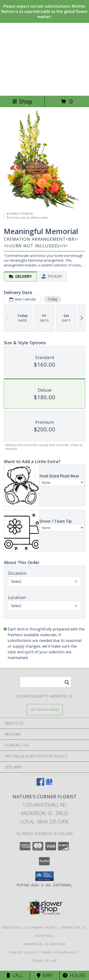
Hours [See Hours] (74, 975)
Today (53, 299)
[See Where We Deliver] (45, 709)
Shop (22, 101)
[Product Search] (46, 682)
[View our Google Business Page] (49, 784)
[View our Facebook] (40, 784)
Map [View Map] (45, 975)
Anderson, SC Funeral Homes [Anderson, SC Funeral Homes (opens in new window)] (30, 927)
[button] (44, 876)
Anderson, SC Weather (45, 944)
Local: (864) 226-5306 (45, 822)
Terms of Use (45, 961)
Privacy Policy (23, 952)
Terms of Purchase (59, 952)
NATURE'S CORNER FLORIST (44, 59)
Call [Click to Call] (15, 975)
